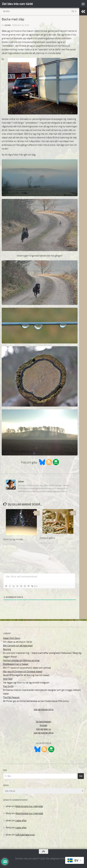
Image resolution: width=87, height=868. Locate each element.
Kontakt (43, 725)
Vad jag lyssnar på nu (44, 709)
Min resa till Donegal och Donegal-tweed (23, 672)
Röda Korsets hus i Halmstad (29, 806)
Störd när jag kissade (13, 539)
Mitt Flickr (8, 679)
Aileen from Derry (12, 638)
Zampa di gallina (47, 538)
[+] (36, 586)
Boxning (7, 649)
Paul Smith (8, 686)
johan (8, 25)
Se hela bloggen (44, 722)
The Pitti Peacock (11, 697)
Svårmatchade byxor (25, 835)
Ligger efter (21, 820)
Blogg (6, 11)
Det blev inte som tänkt (17, 4)
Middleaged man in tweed (16, 664)
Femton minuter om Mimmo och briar (21, 660)
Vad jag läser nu (44, 729)
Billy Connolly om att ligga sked (18, 646)
